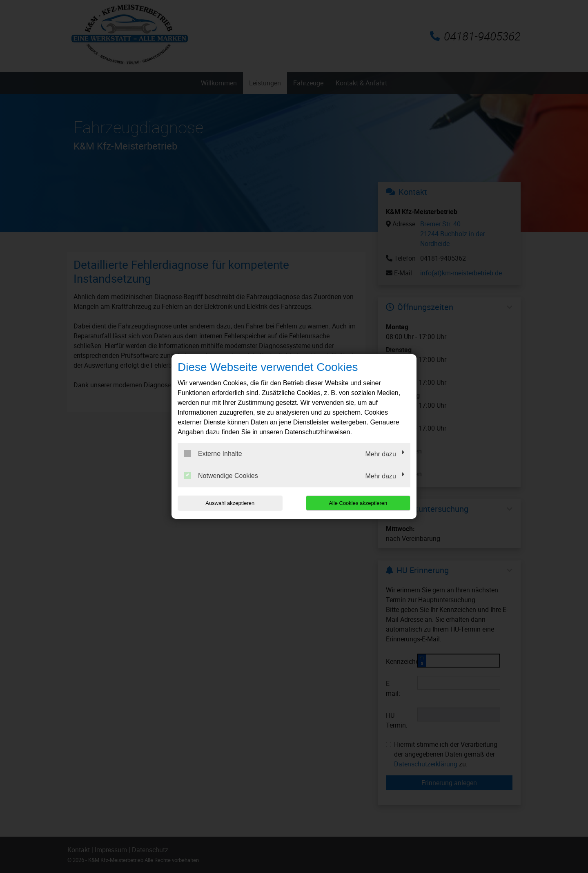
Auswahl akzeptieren (230, 503)
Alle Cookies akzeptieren (358, 503)
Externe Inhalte (213, 453)
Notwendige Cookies (221, 476)
